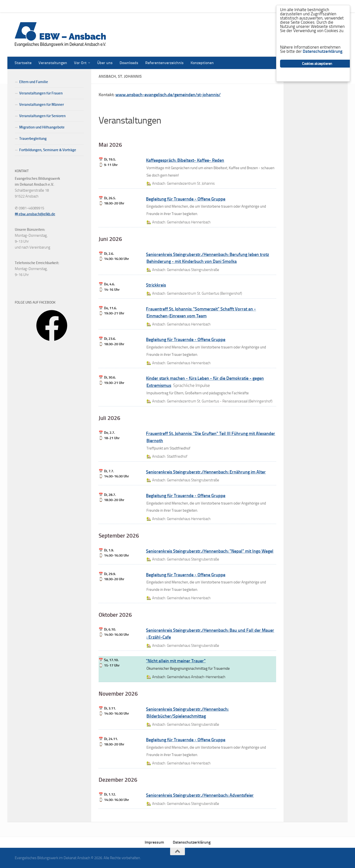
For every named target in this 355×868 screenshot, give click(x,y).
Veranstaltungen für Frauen (41, 93)
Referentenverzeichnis (161, 6)
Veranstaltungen (49, 6)
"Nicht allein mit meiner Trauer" (176, 661)
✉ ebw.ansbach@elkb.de (35, 214)
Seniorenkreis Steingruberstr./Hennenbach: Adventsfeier (200, 795)
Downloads (125, 6)
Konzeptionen (198, 6)
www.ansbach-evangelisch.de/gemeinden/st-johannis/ (168, 95)
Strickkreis (156, 285)
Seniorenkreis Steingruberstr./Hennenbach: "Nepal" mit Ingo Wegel (210, 551)
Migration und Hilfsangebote (42, 127)
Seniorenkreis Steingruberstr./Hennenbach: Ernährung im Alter (206, 472)
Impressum (154, 842)
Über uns (101, 6)
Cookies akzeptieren (317, 64)
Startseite (19, 6)
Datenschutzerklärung (192, 842)
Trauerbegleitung (33, 139)
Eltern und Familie (34, 82)
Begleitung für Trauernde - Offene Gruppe (186, 199)
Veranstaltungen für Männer (42, 105)
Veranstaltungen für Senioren (42, 116)
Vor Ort (77, 6)
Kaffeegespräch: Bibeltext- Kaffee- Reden (185, 160)
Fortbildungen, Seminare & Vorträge (48, 150)
